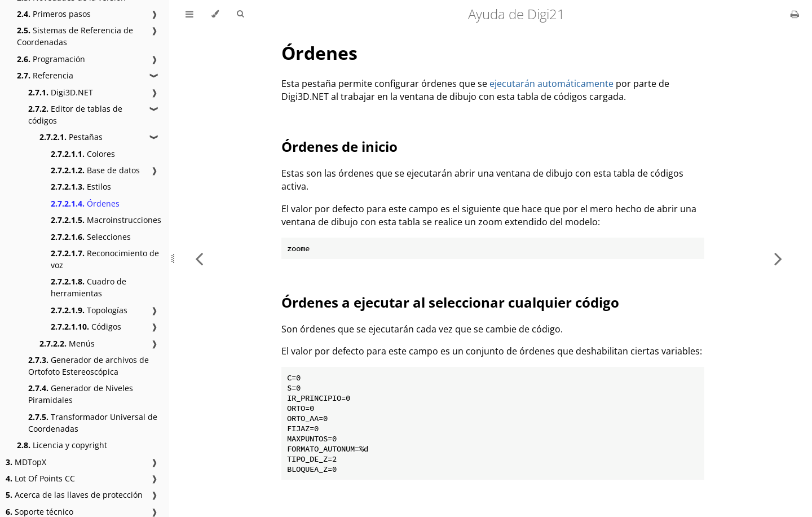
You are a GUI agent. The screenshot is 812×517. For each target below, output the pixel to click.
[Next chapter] (778, 258)
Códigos (86, 327)
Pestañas (71, 137)
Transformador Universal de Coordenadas (93, 423)
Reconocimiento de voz (105, 259)
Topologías (89, 310)
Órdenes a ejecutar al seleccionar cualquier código (450, 302)
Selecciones (91, 237)
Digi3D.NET (61, 92)
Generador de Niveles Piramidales (81, 394)
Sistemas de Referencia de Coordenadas (75, 36)
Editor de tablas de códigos (75, 115)
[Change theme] (215, 14)
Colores (83, 154)
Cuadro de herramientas (89, 287)
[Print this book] (795, 14)
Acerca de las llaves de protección (74, 495)
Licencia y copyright (62, 445)
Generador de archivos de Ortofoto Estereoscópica (89, 366)
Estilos (81, 187)
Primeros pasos (54, 14)
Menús (67, 343)
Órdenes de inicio (339, 146)
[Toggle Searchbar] (240, 14)
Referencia (45, 75)
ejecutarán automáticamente (551, 84)
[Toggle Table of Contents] (189, 14)
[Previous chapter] (199, 258)
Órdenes (85, 203)
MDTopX (26, 462)
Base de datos (95, 170)
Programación (51, 59)
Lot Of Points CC (40, 478)
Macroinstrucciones (106, 220)
